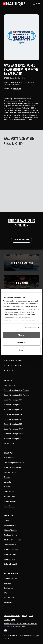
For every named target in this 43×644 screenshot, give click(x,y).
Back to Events (21, 240)
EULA (31, 616)
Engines (7, 477)
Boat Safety (9, 603)
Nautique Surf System (13, 467)
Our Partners (9, 492)
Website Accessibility (12, 616)
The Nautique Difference (14, 463)
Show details (31, 328)
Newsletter (11, 371)
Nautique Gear (10, 559)
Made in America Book (13, 540)
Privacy (24, 616)
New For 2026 (10, 458)
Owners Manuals (11, 578)
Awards (7, 487)
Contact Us (9, 588)
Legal (13, 620)
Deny (21, 350)
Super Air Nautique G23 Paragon (17, 390)
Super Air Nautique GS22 (14, 434)
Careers (7, 520)
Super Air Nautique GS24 (14, 439)
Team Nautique (10, 545)
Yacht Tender (9, 506)
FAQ (6, 593)
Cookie (7, 620)
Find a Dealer (9, 598)
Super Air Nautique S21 (13, 414)
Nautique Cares (10, 554)
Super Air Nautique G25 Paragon (17, 395)
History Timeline (10, 530)
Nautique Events (11, 535)
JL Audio (8, 482)
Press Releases (10, 525)
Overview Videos (13, 361)
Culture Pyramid (10, 564)
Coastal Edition (10, 472)
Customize (22, 342)
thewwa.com (17, 89)
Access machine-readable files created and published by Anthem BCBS (21, 625)
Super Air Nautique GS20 (14, 429)
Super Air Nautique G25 (13, 410)
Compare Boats (10, 385)
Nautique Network (11, 550)
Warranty (8, 583)
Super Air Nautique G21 (13, 400)
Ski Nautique (9, 443)
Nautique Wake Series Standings (21, 223)
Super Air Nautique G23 (13, 405)
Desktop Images (13, 366)
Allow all (21, 335)
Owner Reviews (10, 501)
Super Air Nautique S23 (13, 419)
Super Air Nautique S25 (13, 424)
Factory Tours (10, 496)
